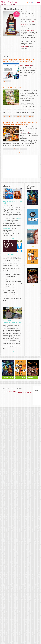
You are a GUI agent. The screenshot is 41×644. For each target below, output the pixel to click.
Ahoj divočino (7, 116)
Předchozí (4, 369)
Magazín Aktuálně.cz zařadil (27, 64)
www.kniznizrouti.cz (11, 391)
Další (37, 369)
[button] (11, 24)
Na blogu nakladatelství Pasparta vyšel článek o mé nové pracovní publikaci (29, 128)
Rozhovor (23, 149)
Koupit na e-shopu (10, 377)
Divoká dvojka (17, 116)
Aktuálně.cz (7, 81)
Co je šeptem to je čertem (11, 149)
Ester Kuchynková (28, 116)
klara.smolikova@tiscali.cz (25, 392)
